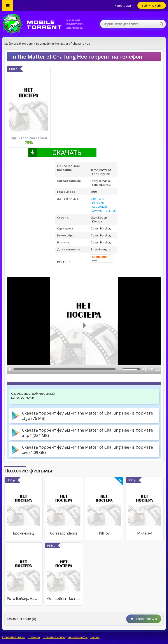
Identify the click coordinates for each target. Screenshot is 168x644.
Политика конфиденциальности (65, 637)
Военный (97, 199)
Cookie (95, 637)
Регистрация (123, 5)
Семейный (99, 207)
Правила (34, 637)
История (98, 203)
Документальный (104, 210)
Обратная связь (13, 637)
